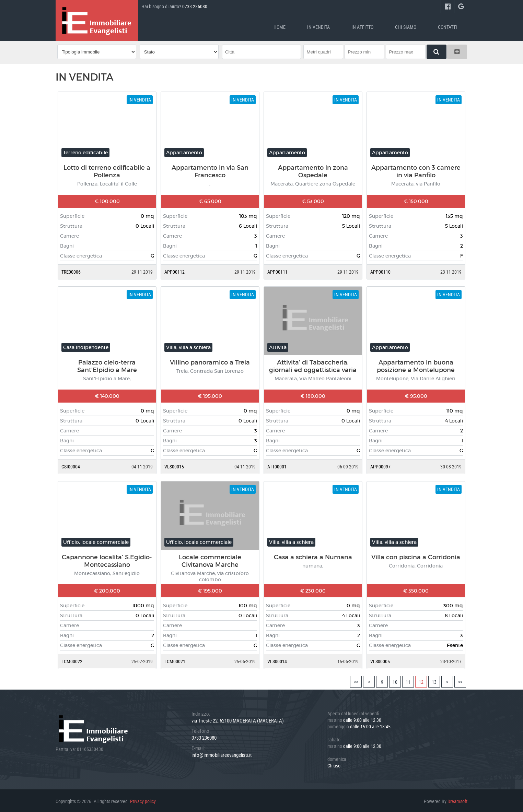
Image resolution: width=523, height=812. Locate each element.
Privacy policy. (143, 800)
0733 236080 (195, 6)
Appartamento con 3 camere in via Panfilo (416, 170)
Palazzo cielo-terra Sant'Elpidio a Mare (107, 365)
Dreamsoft (457, 800)
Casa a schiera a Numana (313, 556)
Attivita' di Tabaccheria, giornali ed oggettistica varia (313, 365)
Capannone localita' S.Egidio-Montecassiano (107, 560)
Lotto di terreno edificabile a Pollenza (107, 170)
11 (408, 680)
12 (421, 680)
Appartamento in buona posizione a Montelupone (416, 365)
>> (460, 680)
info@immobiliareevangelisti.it (222, 753)
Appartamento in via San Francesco (210, 170)
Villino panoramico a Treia (210, 361)
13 (434, 680)
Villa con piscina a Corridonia (416, 556)
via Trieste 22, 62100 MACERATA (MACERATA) (238, 719)
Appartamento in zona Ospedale (313, 170)
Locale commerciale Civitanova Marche (210, 560)
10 (395, 680)
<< (356, 680)
